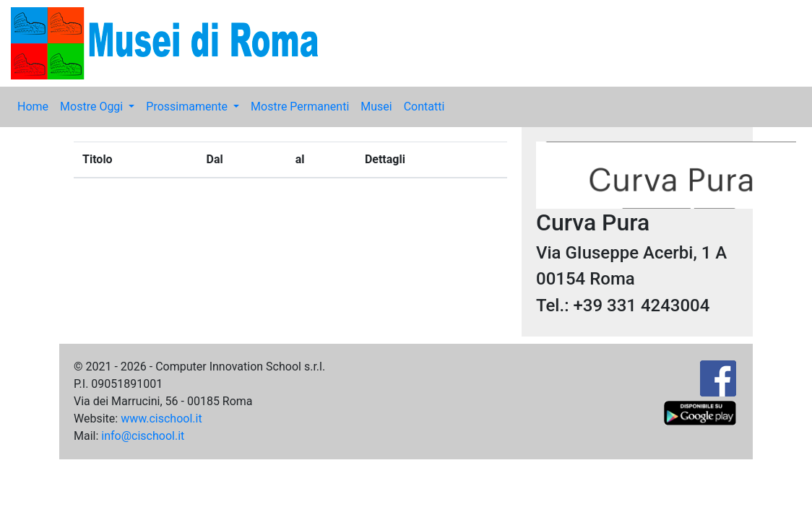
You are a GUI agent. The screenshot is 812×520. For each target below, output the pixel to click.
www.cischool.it (161, 419)
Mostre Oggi (93, 107)
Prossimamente (188, 107)
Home (33, 107)
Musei (376, 107)
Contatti (424, 107)
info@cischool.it (143, 436)
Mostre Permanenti (300, 107)
